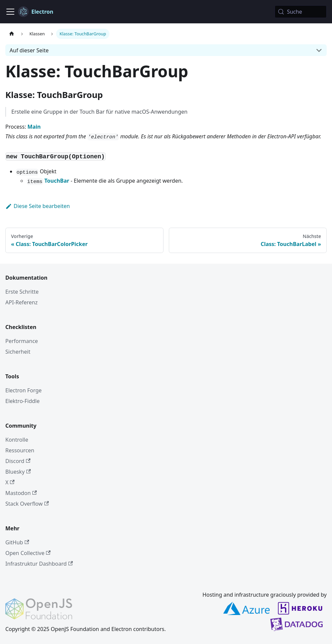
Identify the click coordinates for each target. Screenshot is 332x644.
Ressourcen (20, 450)
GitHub (17, 542)
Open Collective (28, 553)
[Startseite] (12, 34)
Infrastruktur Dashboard (39, 564)
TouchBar (57, 181)
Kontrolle (17, 440)
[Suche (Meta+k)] (301, 12)
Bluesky (18, 472)
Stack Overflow (27, 504)
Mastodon (21, 493)
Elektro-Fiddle (23, 401)
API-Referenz (22, 302)
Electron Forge (24, 390)
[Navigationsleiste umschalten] (10, 12)
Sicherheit (18, 352)
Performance (22, 341)
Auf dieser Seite (29, 50)
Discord (18, 461)
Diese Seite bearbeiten (38, 206)
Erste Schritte (22, 292)
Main (34, 127)
